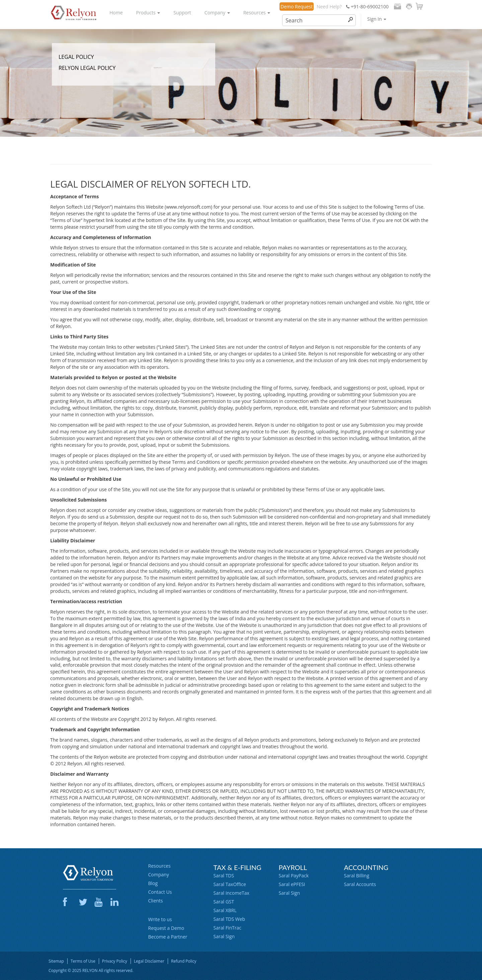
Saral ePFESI (292, 884)
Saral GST (224, 902)
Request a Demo (166, 928)
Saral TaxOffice (230, 884)
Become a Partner (168, 937)
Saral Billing (357, 876)
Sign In (377, 19)
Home (116, 13)
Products (148, 13)
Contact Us (160, 892)
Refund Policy (184, 961)
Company (217, 13)
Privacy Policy (115, 961)
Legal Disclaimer (149, 961)
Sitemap (56, 961)
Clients (156, 901)
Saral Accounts (360, 884)
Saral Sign (224, 936)
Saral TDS (224, 876)
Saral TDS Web (229, 919)
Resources (257, 13)
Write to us (160, 919)
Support (182, 13)
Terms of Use (83, 961)
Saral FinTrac (227, 928)
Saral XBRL (225, 910)
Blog (153, 883)
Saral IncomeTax (231, 893)
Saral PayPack (294, 876)
